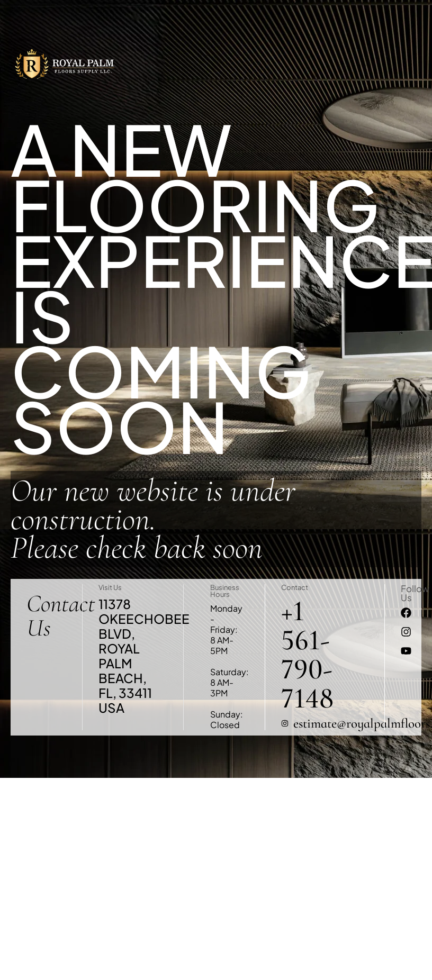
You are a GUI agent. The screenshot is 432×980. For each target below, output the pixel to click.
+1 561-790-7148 (307, 655)
